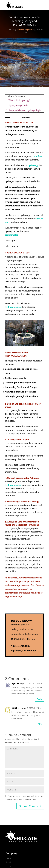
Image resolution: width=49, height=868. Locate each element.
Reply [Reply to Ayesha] (39, 699)
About (8, 862)
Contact (9, 866)
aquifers (38, 156)
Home (8, 858)
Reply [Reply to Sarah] (39, 724)
